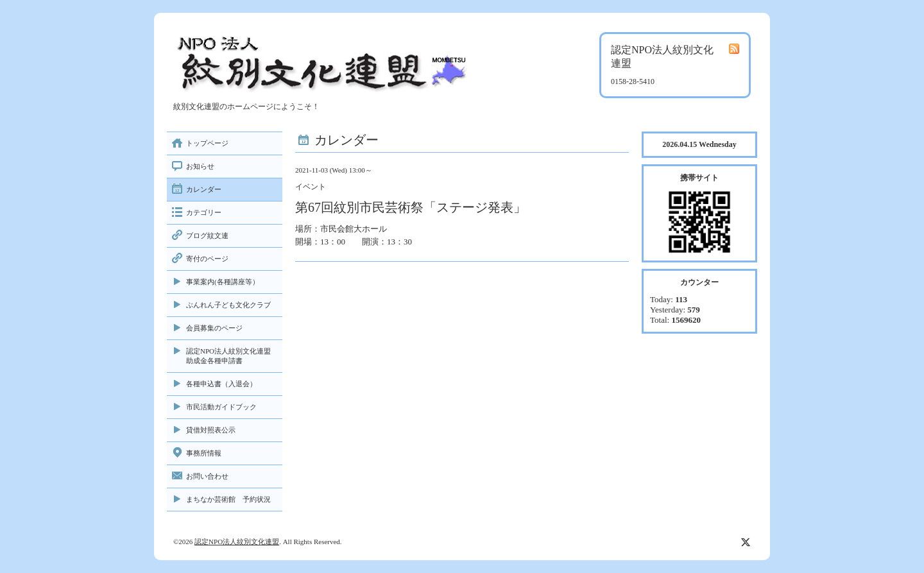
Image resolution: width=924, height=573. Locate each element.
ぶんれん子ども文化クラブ (228, 305)
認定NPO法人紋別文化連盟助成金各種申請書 (228, 356)
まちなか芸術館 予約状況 (228, 499)
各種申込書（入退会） (221, 384)
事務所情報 (204, 453)
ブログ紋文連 (207, 235)
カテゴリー (204, 212)
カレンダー (204, 189)
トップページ (207, 143)
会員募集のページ (214, 328)
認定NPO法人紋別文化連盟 (237, 542)
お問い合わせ (207, 476)
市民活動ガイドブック (221, 407)
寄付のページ (207, 259)
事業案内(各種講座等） (223, 282)
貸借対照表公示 (211, 430)
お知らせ (200, 166)
